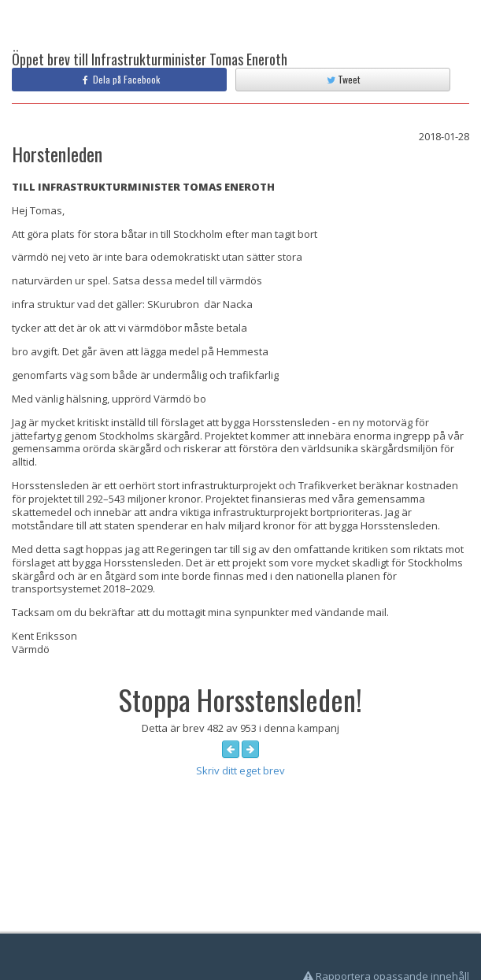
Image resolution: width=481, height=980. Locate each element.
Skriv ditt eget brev (240, 770)
